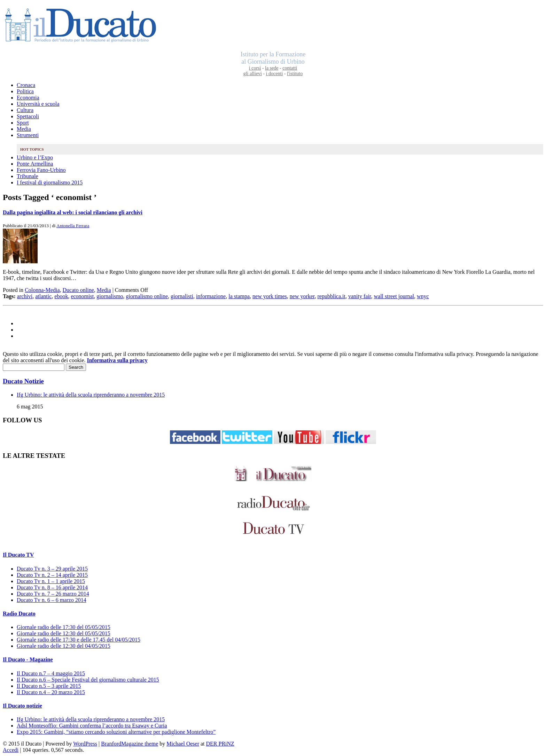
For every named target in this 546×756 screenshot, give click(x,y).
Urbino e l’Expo (35, 157)
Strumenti (28, 135)
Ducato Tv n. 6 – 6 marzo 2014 (52, 600)
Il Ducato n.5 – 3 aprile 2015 (49, 686)
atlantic (43, 296)
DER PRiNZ (220, 744)
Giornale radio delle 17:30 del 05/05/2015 (64, 627)
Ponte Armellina (35, 164)
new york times (270, 296)
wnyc (423, 296)
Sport (23, 123)
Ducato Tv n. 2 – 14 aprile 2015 (52, 575)
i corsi (255, 68)
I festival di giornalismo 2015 (50, 182)
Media (24, 129)
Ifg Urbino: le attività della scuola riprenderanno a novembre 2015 (91, 395)
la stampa (239, 296)
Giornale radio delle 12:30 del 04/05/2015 (64, 646)
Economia (28, 98)
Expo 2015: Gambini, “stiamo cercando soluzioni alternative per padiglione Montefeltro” (116, 732)
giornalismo (110, 296)
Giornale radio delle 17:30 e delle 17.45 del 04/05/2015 (79, 640)
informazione (211, 296)
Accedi (11, 750)
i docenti (275, 74)
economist (82, 296)
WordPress (85, 744)
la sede (272, 68)
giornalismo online (147, 296)
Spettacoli (28, 116)
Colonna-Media (42, 290)
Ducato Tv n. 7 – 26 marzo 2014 (53, 594)
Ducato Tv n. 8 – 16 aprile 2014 (52, 587)
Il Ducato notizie (22, 706)
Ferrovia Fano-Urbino (41, 170)
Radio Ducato (19, 614)
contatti (290, 68)
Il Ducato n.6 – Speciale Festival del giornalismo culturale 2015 (88, 680)
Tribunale (28, 176)
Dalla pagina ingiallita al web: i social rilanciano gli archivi (73, 212)
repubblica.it (331, 296)
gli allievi (253, 74)
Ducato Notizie (23, 381)
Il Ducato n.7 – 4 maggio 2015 (51, 673)
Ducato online (78, 290)
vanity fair (360, 296)
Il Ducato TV (18, 555)
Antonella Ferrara (73, 226)
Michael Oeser (183, 744)
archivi (25, 296)
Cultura (25, 110)
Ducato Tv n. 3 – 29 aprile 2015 (52, 569)
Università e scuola (38, 104)
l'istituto (295, 74)
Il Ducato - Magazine (28, 659)
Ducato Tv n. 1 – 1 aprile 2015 (51, 581)
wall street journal (394, 296)
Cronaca (26, 85)
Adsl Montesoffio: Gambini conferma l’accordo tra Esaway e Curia (92, 726)
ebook (61, 296)
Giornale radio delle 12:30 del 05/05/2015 (64, 633)
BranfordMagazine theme (130, 744)
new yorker (302, 296)
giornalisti (182, 296)
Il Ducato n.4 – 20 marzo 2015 (51, 692)
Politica (25, 91)
